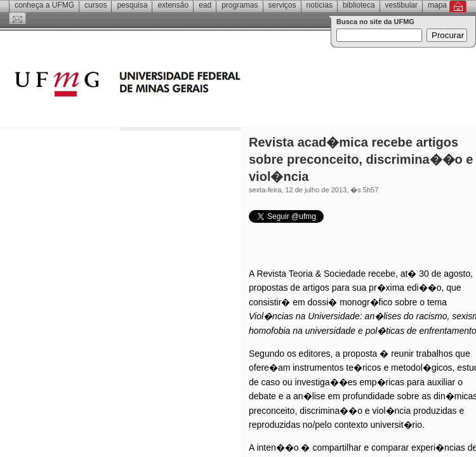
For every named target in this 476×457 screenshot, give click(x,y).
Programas (240, 5)
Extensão (173, 5)
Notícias (320, 5)
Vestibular (401, 5)
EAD (205, 5)
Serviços (282, 5)
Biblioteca (359, 5)
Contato (17, 18)
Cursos (96, 5)
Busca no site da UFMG (375, 22)
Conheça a (44, 5)
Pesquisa (132, 5)
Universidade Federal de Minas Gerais (200, 86)
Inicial (458, 6)
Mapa (437, 5)
